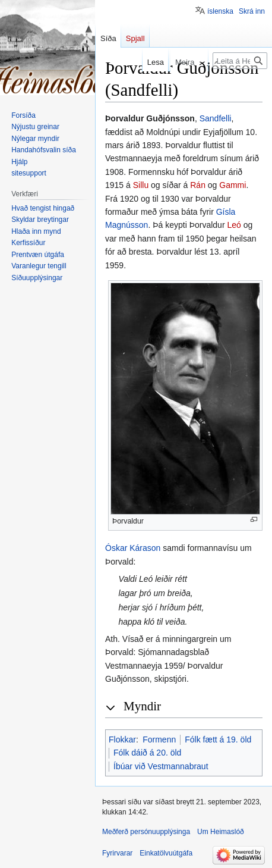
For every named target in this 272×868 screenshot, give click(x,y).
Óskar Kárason (133, 548)
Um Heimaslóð (221, 832)
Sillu (141, 185)
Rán (198, 185)
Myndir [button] (142, 706)
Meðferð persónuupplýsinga (146, 832)
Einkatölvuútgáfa (166, 853)
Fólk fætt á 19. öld (218, 739)
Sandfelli (216, 118)
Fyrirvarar (117, 853)
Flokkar (122, 739)
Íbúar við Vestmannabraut (161, 766)
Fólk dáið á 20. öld (147, 753)
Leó (234, 225)
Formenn (159, 739)
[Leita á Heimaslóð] (240, 61)
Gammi (233, 185)
